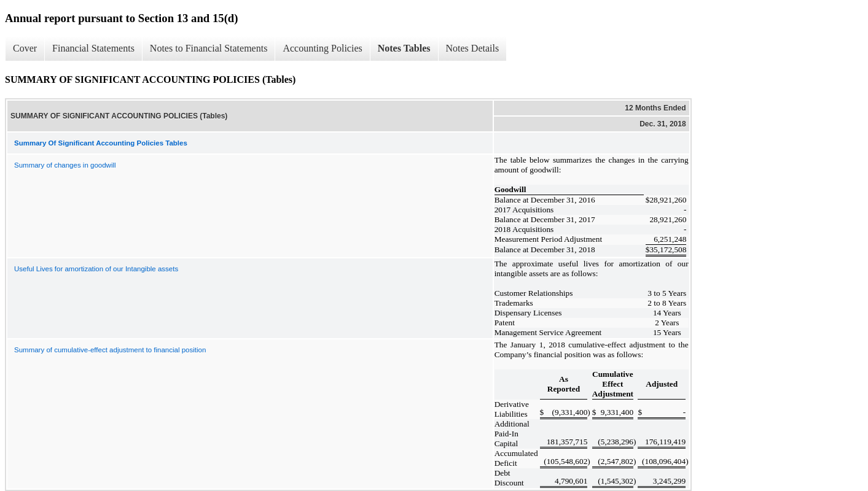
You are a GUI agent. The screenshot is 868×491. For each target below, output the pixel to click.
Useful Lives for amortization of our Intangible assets (96, 269)
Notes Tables (404, 48)
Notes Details (473, 48)
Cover (25, 48)
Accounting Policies (322, 48)
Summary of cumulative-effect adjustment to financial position (110, 350)
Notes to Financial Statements (209, 48)
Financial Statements (93, 48)
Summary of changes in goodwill (65, 165)
